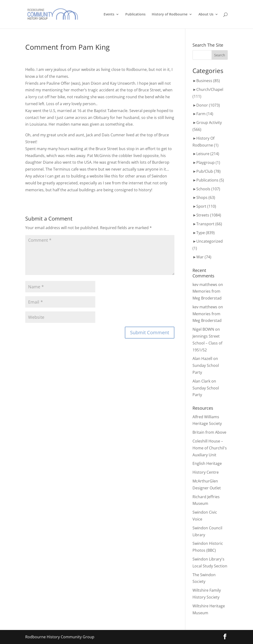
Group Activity (209, 123)
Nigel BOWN (203, 329)
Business (204, 81)
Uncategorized (210, 241)
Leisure (203, 154)
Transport (205, 224)
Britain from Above (209, 432)
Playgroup (205, 162)
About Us (206, 15)
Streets (203, 215)
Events (109, 15)
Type (201, 233)
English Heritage (207, 463)
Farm (201, 114)
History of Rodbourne (170, 15)
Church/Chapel (210, 89)
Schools (203, 189)
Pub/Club (205, 171)
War (200, 257)
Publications (135, 15)
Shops (202, 197)
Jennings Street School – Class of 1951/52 (207, 343)
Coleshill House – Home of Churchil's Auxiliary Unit (210, 448)
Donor (202, 105)
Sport (201, 206)
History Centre (206, 472)
